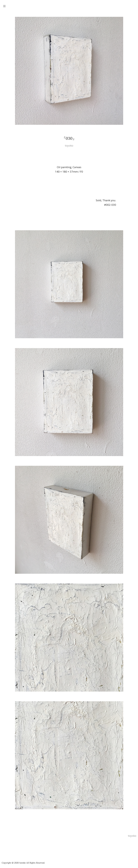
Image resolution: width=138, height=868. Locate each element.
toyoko (69, 146)
